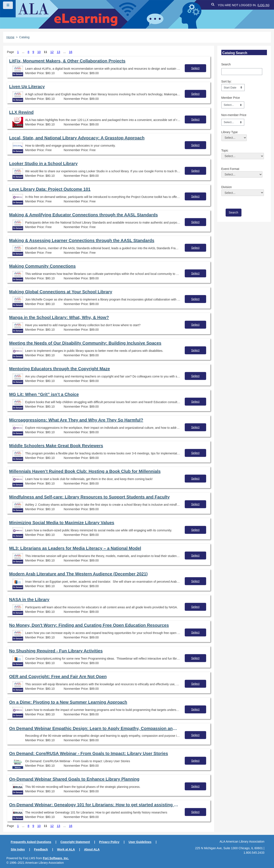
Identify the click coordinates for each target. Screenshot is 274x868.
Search (226, 64)
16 (71, 52)
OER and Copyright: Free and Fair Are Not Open (58, 676)
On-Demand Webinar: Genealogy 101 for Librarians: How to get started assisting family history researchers (94, 805)
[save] (234, 213)
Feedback (41, 849)
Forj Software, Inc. (56, 858)
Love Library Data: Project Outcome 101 (50, 189)
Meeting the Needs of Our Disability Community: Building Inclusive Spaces (85, 343)
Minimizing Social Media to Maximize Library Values (62, 523)
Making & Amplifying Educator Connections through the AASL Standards (84, 215)
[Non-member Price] (233, 122)
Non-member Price (234, 115)
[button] (213, 5)
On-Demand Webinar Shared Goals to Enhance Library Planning (74, 779)
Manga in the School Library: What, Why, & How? (59, 317)
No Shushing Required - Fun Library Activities (56, 651)
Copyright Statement (75, 842)
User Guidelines (140, 842)
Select (195, 68)
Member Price (231, 98)
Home (10, 37)
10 (39, 52)
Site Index (18, 849)
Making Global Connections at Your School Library (61, 292)
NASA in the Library (29, 600)
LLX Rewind (21, 112)
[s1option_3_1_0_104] (233, 87)
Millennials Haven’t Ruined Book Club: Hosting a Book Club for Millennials (85, 471)
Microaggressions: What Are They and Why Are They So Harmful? (76, 420)
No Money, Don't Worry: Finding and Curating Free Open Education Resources (89, 625)
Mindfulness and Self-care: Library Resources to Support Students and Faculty (89, 497)
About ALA (92, 849)
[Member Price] (233, 105)
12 (52, 52)
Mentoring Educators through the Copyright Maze (60, 369)
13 (58, 52)
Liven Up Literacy (27, 87)
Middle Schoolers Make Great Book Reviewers (56, 446)
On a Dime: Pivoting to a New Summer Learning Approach (68, 702)
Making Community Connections (42, 266)
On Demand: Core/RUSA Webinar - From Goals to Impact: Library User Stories (89, 753)
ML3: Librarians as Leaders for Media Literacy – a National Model (75, 548)
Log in (263, 5)
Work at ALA (66, 849)
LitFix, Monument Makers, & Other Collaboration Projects (67, 61)
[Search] (242, 72)
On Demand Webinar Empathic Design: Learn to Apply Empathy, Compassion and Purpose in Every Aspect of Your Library (94, 728)
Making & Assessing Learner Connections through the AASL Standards (82, 240)
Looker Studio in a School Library (43, 164)
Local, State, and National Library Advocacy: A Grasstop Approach (77, 138)
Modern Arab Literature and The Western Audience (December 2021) (78, 574)
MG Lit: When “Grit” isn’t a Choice (44, 394)
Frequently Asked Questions (31, 842)
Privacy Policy (109, 842)
